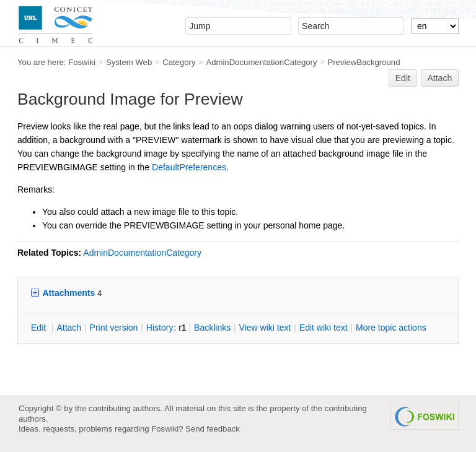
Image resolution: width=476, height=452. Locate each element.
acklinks (212, 328)
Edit (403, 78)
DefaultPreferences (189, 167)
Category (179, 62)
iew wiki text (265, 328)
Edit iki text (324, 328)
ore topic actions (391, 328)
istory (160, 328)
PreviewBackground (364, 62)
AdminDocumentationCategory (261, 62)
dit (40, 328)
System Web (129, 62)
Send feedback (213, 429)
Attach (440, 78)
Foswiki (82, 62)
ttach (69, 328)
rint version (114, 328)
